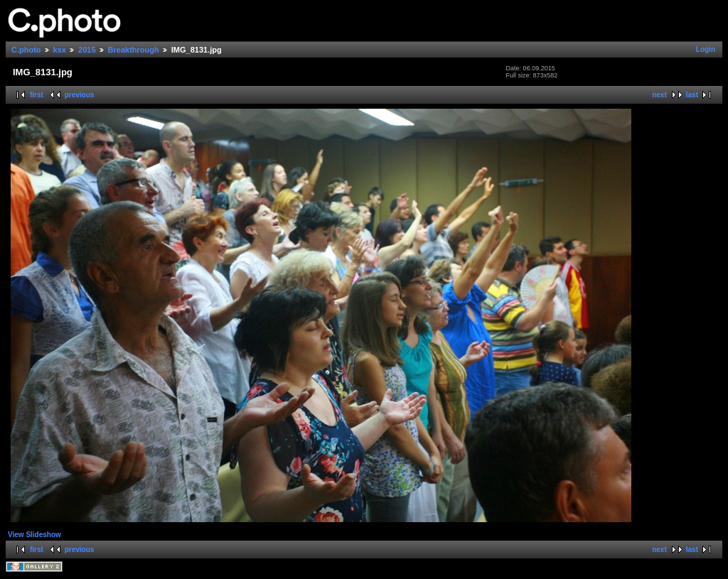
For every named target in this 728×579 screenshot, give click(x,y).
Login (706, 49)
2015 (87, 50)
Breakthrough (134, 50)
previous (80, 95)
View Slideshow (34, 535)
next (659, 95)
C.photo (26, 50)
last (692, 95)
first (37, 95)
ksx (60, 50)
